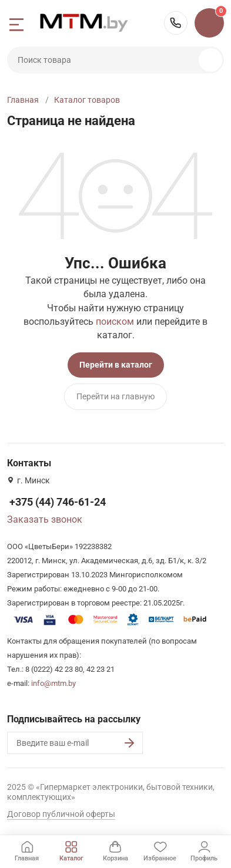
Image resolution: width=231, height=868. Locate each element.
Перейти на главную (115, 396)
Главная (23, 100)
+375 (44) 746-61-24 (176, 23)
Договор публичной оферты (61, 814)
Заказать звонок (45, 519)
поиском (115, 322)
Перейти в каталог (116, 365)
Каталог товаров (87, 100)
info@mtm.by (53, 683)
